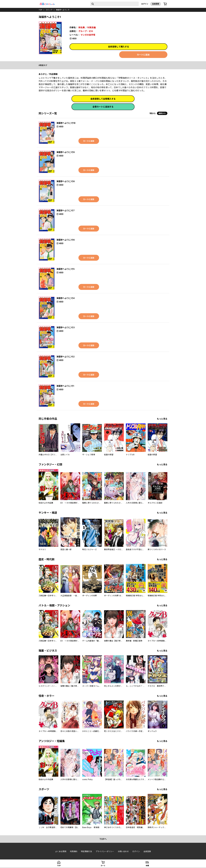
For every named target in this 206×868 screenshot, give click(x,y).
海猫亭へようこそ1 (65, 386)
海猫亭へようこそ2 (65, 357)
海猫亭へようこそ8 (65, 181)
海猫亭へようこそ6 (65, 240)
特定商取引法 (86, 851)
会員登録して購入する (119, 47)
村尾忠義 (92, 27)
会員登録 (156, 4)
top (40, 10)
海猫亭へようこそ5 (65, 269)
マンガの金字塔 (88, 35)
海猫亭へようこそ (63, 10)
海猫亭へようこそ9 (65, 152)
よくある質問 (61, 851)
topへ (103, 839)
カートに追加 (143, 55)
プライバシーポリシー (105, 851)
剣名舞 (82, 27)
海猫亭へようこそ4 (65, 298)
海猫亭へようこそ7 (65, 210)
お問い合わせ (123, 851)
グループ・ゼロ (86, 31)
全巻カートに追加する (103, 107)
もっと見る (162, 419)
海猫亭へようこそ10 (66, 123)
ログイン (145, 4)
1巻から (153, 113)
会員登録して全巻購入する (103, 99)
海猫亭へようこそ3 (65, 327)
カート (103, 866)
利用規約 (74, 851)
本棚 (147, 866)
